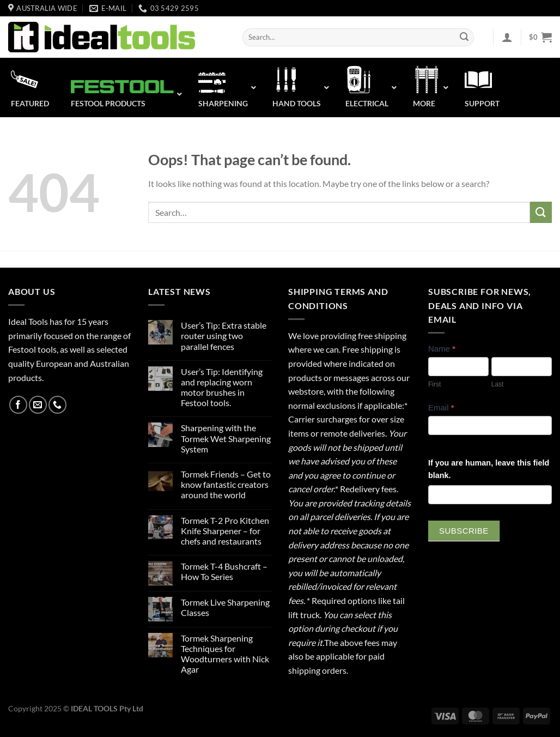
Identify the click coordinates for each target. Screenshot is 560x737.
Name (442, 349)
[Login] (507, 37)
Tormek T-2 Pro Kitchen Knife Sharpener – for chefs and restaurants (225, 531)
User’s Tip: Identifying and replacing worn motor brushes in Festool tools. (222, 387)
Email (441, 407)
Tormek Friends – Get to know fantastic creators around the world (226, 484)
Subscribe (464, 531)
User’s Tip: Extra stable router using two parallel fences (224, 336)
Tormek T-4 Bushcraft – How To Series (224, 571)
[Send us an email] (38, 405)
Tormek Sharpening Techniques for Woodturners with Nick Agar (225, 654)
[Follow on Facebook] (18, 405)
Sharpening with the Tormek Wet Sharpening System (226, 438)
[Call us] (57, 405)
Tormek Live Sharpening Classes (225, 607)
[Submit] (464, 38)
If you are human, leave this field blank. (489, 469)
